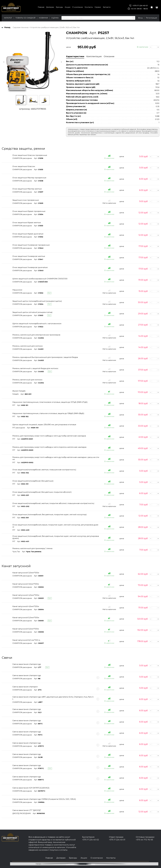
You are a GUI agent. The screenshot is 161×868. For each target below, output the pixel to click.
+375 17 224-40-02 (91, 840)
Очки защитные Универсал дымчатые (30, 267)
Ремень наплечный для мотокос (28, 346)
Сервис (98, 7)
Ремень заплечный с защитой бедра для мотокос (35, 368)
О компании (78, 7)
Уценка (55, 18)
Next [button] (61, 62)
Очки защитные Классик (24, 166)
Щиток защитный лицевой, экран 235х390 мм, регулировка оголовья (44, 425)
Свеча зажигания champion (25, 687)
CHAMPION (77, 33)
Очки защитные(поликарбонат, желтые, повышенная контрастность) (44, 470)
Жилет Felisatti (19, 391)
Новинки (43, 18)
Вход (140, 18)
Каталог (8, 18)
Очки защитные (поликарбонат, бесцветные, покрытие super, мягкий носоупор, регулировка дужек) (56, 537)
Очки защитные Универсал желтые (29, 256)
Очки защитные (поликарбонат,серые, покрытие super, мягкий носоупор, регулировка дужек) (55, 526)
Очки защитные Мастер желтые (27, 189)
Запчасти (107, 7)
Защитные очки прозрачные (26, 200)
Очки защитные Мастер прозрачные (29, 178)
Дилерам (50, 7)
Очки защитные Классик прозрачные (30, 155)
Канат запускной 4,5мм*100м (26, 606)
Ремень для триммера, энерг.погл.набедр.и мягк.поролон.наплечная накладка (49, 447)
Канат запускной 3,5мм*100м (26, 584)
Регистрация (151, 18)
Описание (109, 56)
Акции (68, 7)
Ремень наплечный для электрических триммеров (36, 335)
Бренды (59, 7)
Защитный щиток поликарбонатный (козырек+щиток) (37, 301)
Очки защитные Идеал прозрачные (29, 211)
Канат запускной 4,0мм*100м (26, 595)
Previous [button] (4, 62)
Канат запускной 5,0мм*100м (26, 617)
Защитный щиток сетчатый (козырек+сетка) (32, 312)
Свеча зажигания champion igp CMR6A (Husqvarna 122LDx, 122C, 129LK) (44, 799)
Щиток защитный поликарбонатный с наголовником (37, 324)
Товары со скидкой (25, 18)
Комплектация (94, 56)
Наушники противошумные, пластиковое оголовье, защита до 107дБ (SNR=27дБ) (50, 402)
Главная (41, 7)
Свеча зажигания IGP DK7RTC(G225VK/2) (31, 788)
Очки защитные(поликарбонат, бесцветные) (33, 481)
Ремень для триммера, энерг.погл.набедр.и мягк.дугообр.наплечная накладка (49, 436)
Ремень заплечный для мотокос (27, 380)
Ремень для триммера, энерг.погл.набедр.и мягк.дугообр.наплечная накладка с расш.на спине (56, 458)
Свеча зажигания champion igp (27, 664)
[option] (33, 62)
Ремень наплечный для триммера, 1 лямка (32, 548)
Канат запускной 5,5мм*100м (26, 629)
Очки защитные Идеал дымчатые (28, 234)
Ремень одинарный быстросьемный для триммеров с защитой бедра (45, 357)
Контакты (89, 7)
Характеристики (75, 56)
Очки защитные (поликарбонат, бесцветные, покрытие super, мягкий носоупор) (50, 514)
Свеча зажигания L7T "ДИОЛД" (27, 810)
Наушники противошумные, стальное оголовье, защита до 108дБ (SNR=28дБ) (48, 413)
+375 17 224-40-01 (139, 6)
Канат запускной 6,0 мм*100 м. (26, 640)
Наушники (17, 290)
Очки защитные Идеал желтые (27, 222)
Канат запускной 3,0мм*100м (26, 573)
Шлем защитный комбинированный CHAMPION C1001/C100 (40, 279)
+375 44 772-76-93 (144, 840)
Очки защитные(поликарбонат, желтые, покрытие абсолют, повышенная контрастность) (53, 503)
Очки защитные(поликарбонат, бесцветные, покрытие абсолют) (42, 492)
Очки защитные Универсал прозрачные (31, 245)
